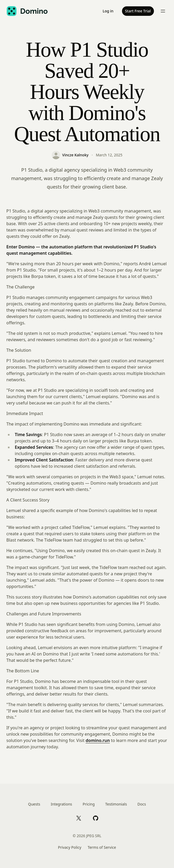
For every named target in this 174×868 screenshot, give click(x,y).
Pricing (89, 804)
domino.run (98, 740)
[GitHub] (96, 818)
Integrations (61, 804)
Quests (34, 804)
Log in (108, 11)
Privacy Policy (70, 847)
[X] (79, 818)
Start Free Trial (138, 11)
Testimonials (116, 804)
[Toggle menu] (163, 11)
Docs (142, 804)
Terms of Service (102, 847)
